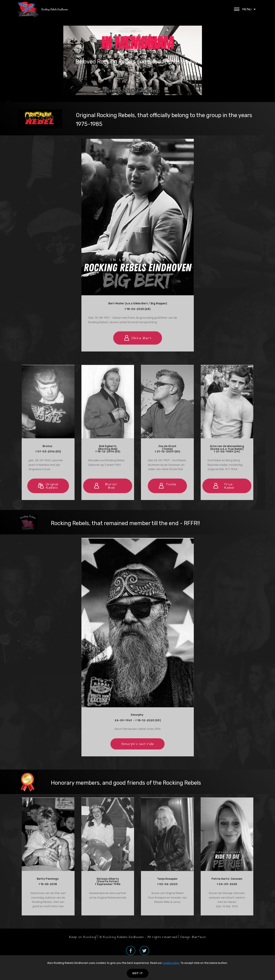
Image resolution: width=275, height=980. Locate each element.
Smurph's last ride (137, 755)
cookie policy (171, 963)
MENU (243, 9)
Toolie (167, 499)
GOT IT (138, 973)
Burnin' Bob (106, 500)
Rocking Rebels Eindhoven (55, 9)
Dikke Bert (138, 351)
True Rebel (225, 500)
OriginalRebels (48, 500)
